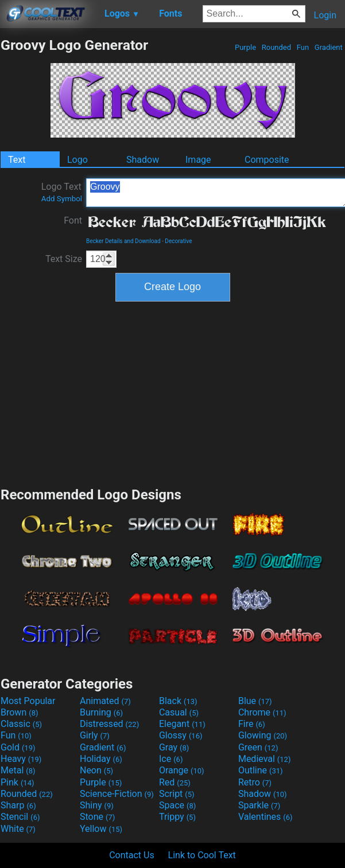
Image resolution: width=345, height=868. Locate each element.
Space (177, 805)
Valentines (265, 817)
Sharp (18, 805)
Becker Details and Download (123, 241)
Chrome (262, 712)
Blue (255, 701)
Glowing (263, 735)
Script (177, 794)
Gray (174, 747)
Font (73, 220)
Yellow (101, 829)
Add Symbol (62, 199)
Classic (21, 724)
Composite (267, 160)
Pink (18, 782)
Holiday (101, 759)
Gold (18, 747)
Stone (97, 817)
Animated (105, 701)
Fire (252, 724)
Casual (179, 712)
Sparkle (259, 805)
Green (258, 747)
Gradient (329, 47)
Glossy (181, 735)
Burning (101, 712)
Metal (18, 770)
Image (198, 160)
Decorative (178, 241)
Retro (255, 782)
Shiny (97, 805)
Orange (182, 770)
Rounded (277, 47)
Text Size (64, 259)
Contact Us (132, 855)
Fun (303, 47)
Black (178, 701)
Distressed (109, 724)
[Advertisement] (173, 393)
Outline (261, 770)
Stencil (20, 817)
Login (325, 15)
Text (17, 160)
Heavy (21, 759)
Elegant (182, 724)
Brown (19, 712)
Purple (246, 47)
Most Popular (28, 701)
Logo (77, 160)
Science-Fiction (117, 794)
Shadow (143, 160)
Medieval (265, 759)
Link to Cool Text (202, 855)
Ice (171, 759)
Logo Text (62, 192)
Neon (96, 770)
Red (175, 782)
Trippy (177, 817)
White (18, 829)
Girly (95, 735)
